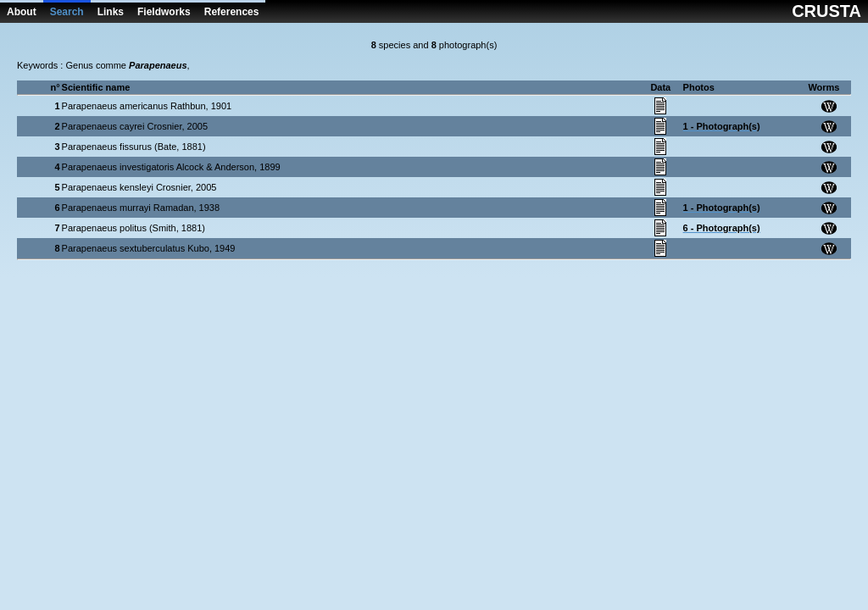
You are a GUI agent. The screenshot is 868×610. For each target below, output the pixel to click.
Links (111, 12)
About (22, 12)
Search (67, 12)
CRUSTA (826, 11)
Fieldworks (164, 12)
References (232, 12)
